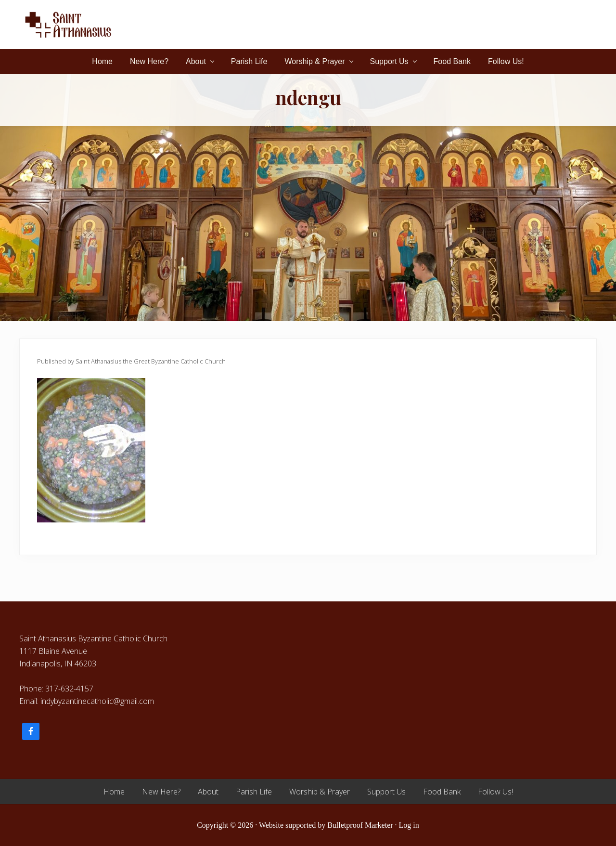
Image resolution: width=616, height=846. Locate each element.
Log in (409, 825)
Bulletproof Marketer (360, 825)
